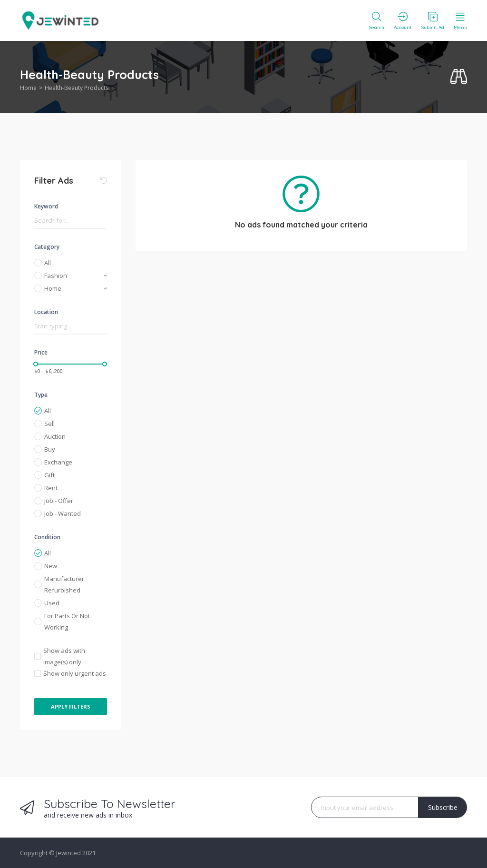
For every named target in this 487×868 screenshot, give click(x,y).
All (48, 263)
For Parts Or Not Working (67, 621)
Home (28, 88)
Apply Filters (71, 706)
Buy (50, 449)
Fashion (56, 276)
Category (47, 247)
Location (46, 312)
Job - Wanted (63, 513)
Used (52, 603)
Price (41, 352)
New (51, 566)
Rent (51, 488)
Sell (49, 424)
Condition (47, 537)
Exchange (58, 462)
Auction (55, 436)
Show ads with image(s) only (64, 656)
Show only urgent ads (75, 673)
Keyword (46, 206)
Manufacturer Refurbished (64, 584)
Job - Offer (59, 501)
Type (41, 395)
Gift (49, 475)
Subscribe (443, 807)
